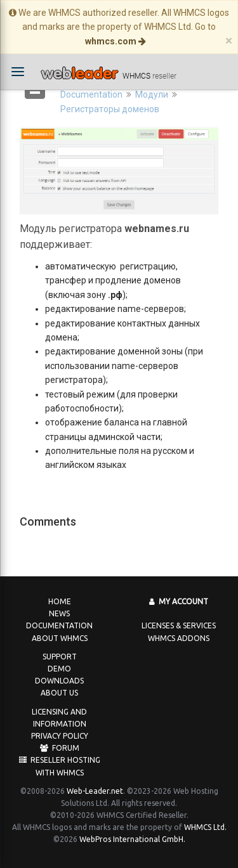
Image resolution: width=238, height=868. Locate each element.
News (59, 613)
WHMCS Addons (179, 638)
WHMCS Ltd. (205, 827)
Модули (152, 94)
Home (60, 601)
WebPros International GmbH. (132, 839)
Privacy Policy (60, 736)
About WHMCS (60, 638)
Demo (59, 669)
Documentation (91, 94)
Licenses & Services (179, 625)
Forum (60, 748)
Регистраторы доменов (110, 109)
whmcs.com (116, 41)
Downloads (59, 681)
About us (59, 693)
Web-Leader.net (95, 791)
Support (60, 657)
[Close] (229, 41)
